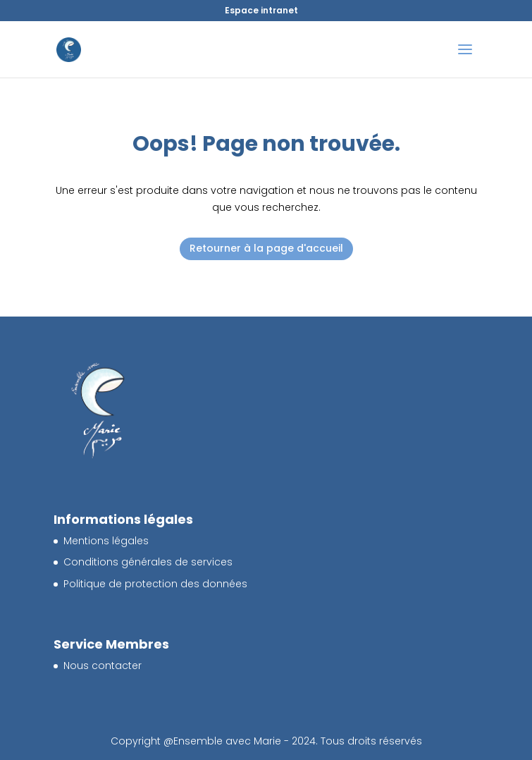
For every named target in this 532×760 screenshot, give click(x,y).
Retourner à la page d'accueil (266, 248)
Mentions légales (106, 541)
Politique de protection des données (155, 584)
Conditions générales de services (148, 562)
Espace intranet (261, 10)
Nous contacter (103, 666)
